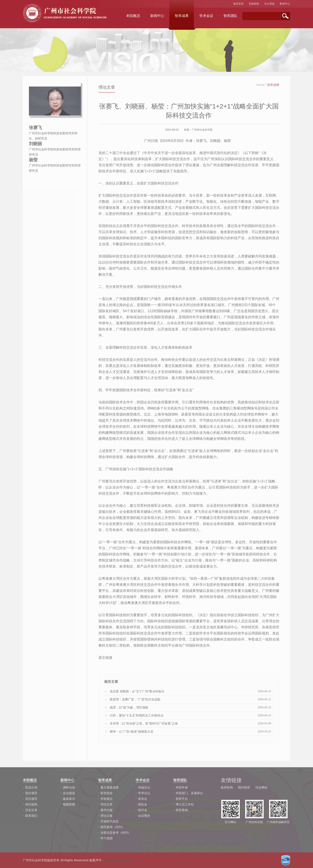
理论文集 (107, 816)
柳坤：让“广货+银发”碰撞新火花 (132, 734)
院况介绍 (31, 787)
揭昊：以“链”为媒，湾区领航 (129, 710)
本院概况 (133, 16)
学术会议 (206, 16)
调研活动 (69, 787)
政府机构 (227, 787)
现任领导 (31, 793)
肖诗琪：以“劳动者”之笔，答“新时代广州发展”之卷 (144, 726)
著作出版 (107, 810)
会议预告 (144, 816)
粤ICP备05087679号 (118, 860)
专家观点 (107, 799)
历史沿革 (31, 810)
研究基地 (182, 810)
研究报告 (107, 793)
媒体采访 (69, 799)
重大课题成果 (110, 787)
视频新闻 (69, 804)
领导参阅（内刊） (113, 827)
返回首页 (238, 4)
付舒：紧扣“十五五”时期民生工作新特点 (137, 718)
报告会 (143, 804)
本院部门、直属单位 (189, 793)
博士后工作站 (185, 804)
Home (261, 88)
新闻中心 (157, 16)
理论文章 (107, 804)
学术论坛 (144, 793)
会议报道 (69, 793)
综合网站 (261, 787)
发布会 (143, 799)
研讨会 (143, 810)
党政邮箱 (254, 4)
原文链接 (105, 660)
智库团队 (230, 16)
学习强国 (107, 838)
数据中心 (285, 4)
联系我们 (31, 816)
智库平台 (182, 799)
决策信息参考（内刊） (116, 833)
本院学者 (182, 787)
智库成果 (182, 16)
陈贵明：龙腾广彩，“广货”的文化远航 (135, 702)
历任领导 (31, 799)
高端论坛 (144, 787)
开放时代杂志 (110, 821)
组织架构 (31, 804)
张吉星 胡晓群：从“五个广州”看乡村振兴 (137, 694)
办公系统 (270, 4)
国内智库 (244, 787)
